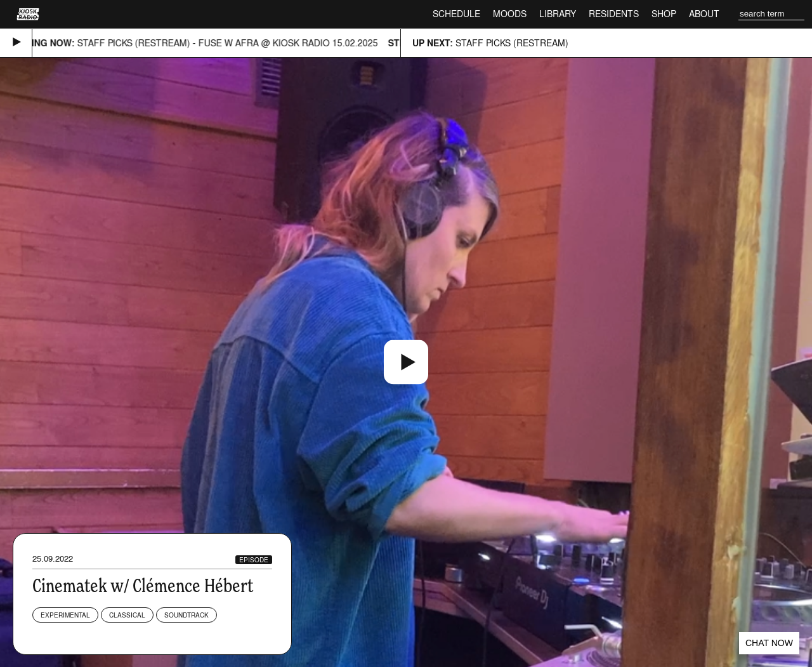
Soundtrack (187, 615)
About (704, 14)
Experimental (65, 615)
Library (558, 14)
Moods (510, 14)
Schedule (456, 14)
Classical (127, 615)
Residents (614, 14)
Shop (664, 14)
